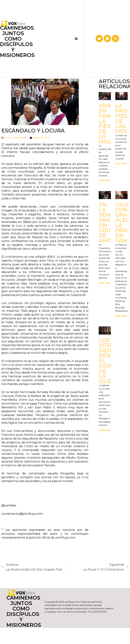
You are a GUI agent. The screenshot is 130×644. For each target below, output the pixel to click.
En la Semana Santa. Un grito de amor (111, 223)
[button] (76, 39)
